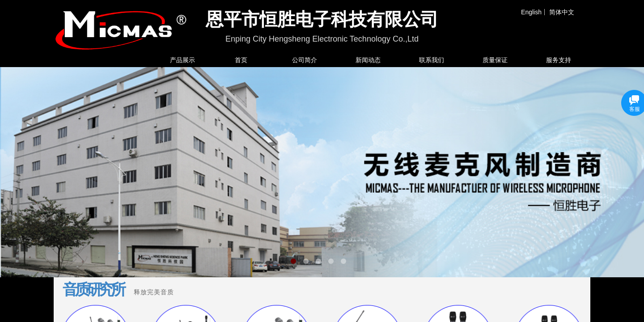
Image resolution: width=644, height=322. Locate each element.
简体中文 (562, 12)
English (531, 12)
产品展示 (182, 60)
